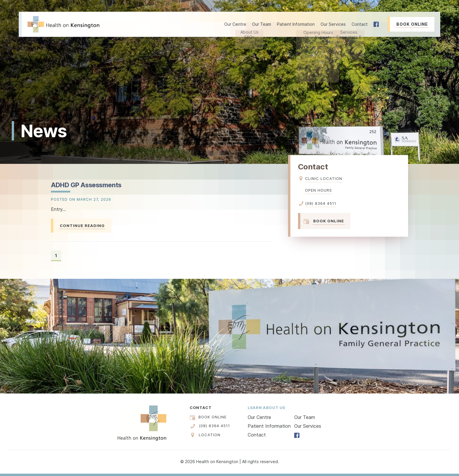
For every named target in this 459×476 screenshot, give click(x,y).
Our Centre (259, 417)
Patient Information (269, 426)
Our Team (262, 24)
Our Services (308, 426)
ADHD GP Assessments (86, 185)
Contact (360, 24)
